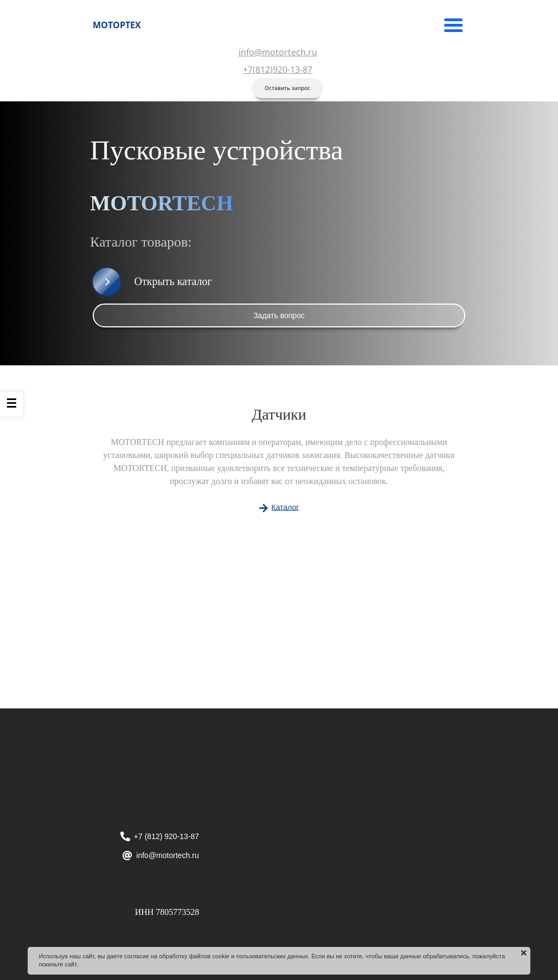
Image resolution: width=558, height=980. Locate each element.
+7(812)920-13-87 (278, 69)
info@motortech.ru (278, 52)
